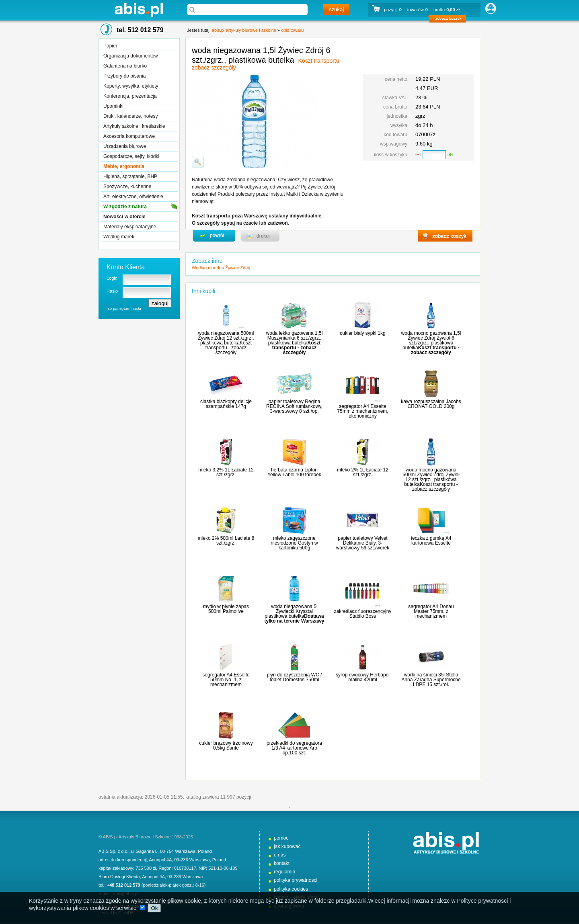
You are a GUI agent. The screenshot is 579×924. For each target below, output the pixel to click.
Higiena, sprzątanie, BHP (130, 176)
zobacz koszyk (450, 20)
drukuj (260, 236)
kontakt (282, 863)
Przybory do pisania (124, 76)
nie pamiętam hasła (124, 308)
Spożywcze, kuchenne (127, 186)
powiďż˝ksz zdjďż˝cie (198, 162)
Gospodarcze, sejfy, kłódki (131, 156)
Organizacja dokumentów (130, 56)
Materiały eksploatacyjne (130, 227)
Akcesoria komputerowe (129, 136)
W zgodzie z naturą (125, 207)
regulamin (284, 872)
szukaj (336, 10)
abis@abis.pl (126, 893)
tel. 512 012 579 (140, 30)
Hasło (112, 291)
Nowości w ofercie (124, 217)
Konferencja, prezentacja (130, 96)
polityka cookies (291, 889)
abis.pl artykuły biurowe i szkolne (139, 10)
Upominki (113, 106)
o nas (280, 855)
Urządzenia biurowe (125, 146)
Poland (205, 851)
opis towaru (292, 30)
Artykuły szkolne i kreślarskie (134, 126)
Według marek (119, 237)
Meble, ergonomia (124, 166)
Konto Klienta (126, 267)
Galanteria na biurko (125, 66)
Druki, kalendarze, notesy (130, 116)
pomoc (281, 838)
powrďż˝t (214, 236)
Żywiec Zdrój (238, 268)
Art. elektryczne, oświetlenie (133, 197)
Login (112, 278)
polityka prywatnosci (296, 880)
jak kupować (287, 846)
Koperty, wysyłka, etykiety (131, 86)
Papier (110, 46)
